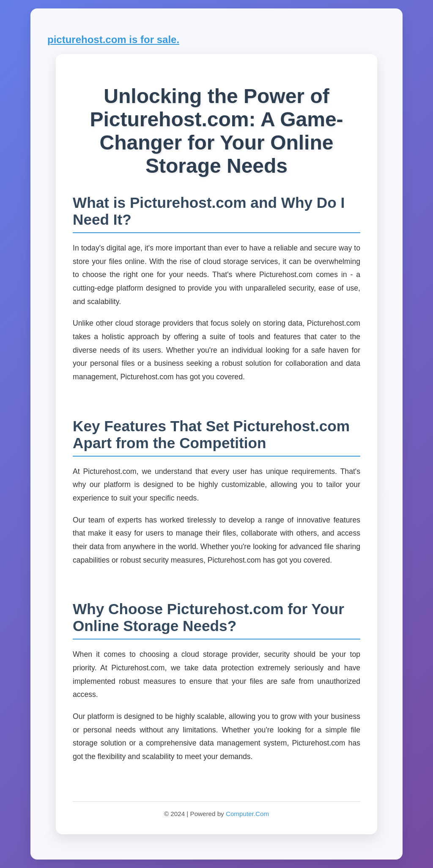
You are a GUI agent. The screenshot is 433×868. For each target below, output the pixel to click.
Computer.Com (247, 814)
